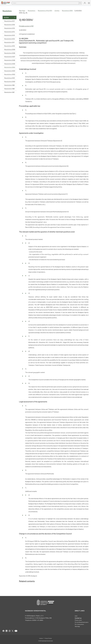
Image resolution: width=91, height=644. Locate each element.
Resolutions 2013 (10, 35)
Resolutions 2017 (10, 21)
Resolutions (32, 11)
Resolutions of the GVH (45, 11)
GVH (76, 616)
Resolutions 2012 (10, 39)
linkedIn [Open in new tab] (6, 631)
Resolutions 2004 (10, 67)
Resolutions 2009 (10, 50)
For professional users (82, 622)
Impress (41, 638)
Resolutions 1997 (9, 92)
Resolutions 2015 (10, 28)
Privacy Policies (48, 638)
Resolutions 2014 (10, 32)
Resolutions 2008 (10, 53)
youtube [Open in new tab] (16, 631)
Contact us (78, 618)
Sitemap (77, 626)
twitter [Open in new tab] (13, 631)
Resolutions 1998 (9, 89)
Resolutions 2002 (10, 74)
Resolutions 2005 (10, 64)
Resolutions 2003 (10, 71)
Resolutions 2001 (10, 78)
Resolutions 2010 (10, 46)
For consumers (79, 624)
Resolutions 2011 (9, 42)
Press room (78, 620)
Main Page (22, 11)
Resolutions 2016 (10, 25)
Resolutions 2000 (10, 82)
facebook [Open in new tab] (3, 631)
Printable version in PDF (26, 26)
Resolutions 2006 (10, 60)
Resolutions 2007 (10, 57)
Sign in (85, 3)
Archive (6, 17)
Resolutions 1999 (9, 85)
